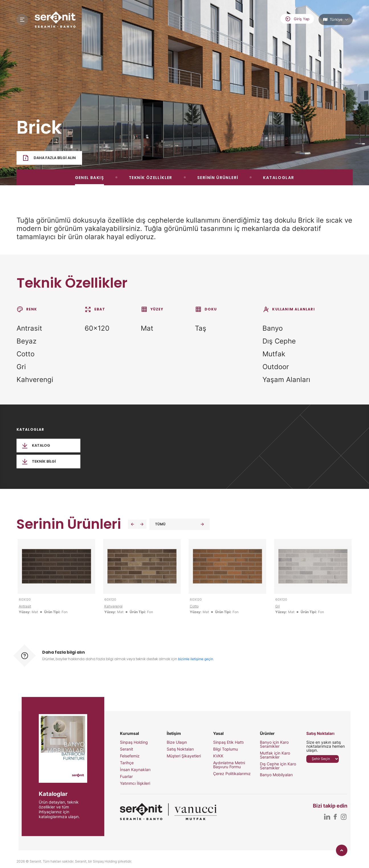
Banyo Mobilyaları (276, 775)
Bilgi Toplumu (226, 749)
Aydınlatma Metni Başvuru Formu (229, 765)
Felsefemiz (130, 756)
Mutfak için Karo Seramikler (275, 755)
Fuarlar (126, 776)
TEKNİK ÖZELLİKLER (151, 178)
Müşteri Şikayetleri (184, 756)
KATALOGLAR (279, 178)
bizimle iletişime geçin (196, 659)
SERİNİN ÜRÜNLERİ (218, 178)
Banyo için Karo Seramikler (274, 744)
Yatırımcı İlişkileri (135, 783)
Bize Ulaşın (177, 742)
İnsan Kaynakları (135, 770)
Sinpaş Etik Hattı (228, 742)
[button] (132, 524)
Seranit (127, 749)
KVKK (218, 756)
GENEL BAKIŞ (89, 178)
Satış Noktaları (180, 749)
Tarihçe (127, 763)
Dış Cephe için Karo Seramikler (278, 766)
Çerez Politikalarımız (232, 774)
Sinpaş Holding (134, 742)
